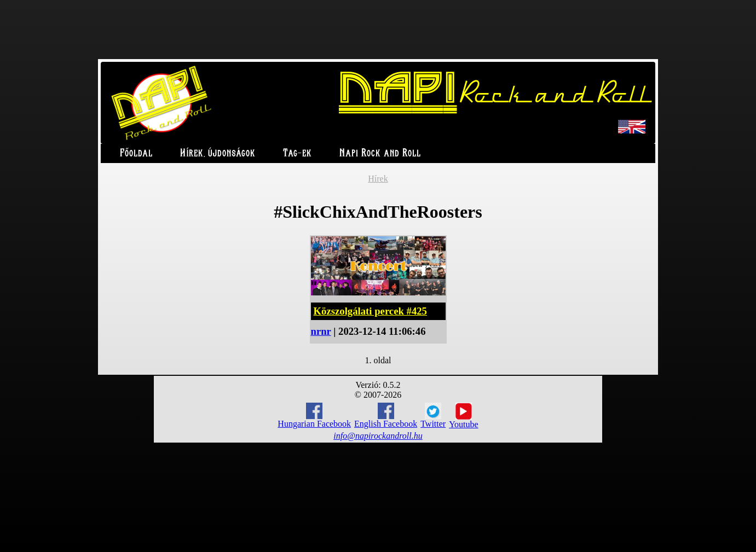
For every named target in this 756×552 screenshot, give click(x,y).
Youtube (464, 416)
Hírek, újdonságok (218, 153)
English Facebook (386, 416)
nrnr (321, 331)
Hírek (378, 179)
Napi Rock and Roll (380, 153)
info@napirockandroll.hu (378, 436)
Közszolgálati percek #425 (370, 311)
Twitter (433, 416)
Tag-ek (298, 153)
